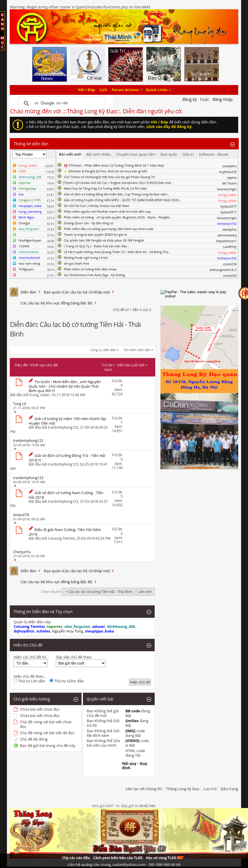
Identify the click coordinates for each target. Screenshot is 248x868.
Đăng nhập (223, 99)
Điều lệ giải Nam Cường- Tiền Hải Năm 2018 (65, 532)
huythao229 (228, 172)
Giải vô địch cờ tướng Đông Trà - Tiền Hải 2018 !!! (67, 458)
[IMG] (130, 731)
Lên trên (145, 592)
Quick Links (157, 90)
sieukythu (230, 166)
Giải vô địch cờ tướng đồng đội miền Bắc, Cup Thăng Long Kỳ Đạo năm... (117, 194)
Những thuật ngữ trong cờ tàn (86, 258)
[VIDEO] (132, 741)
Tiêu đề (21, 365)
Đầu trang (229, 789)
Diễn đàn (28, 292)
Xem (108, 370)
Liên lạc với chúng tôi (143, 789)
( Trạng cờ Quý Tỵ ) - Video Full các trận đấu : (96, 246)
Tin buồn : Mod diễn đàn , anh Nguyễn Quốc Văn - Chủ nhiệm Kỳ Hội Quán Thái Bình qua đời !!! (65, 386)
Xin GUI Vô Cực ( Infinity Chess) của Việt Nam (96, 206)
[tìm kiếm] (60, 103)
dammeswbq (227, 235)
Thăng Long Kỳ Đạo (183, 789)
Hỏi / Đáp (87, 90)
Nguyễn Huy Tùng (68, 631)
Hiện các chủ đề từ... (31, 657)
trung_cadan (40, 395)
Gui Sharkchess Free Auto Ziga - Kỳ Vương (94, 275)
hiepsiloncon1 (226, 241)
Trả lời (107, 365)
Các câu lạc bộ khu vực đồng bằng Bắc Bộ (56, 303)
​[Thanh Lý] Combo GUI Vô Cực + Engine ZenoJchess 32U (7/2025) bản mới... (118, 183)
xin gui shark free (76, 263)
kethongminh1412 (223, 270)
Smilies (132, 721)
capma (232, 177)
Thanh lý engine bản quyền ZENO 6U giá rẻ (95, 235)
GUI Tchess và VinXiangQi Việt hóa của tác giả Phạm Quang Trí (109, 177)
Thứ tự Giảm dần (67, 681)
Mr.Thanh (230, 183)
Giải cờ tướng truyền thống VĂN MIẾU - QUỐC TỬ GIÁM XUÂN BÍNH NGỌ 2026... (122, 200)
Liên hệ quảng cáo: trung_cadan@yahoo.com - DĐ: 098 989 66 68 (124, 865)
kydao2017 (229, 206)
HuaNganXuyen (30, 240)
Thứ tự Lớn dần (29, 681)
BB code (133, 711)
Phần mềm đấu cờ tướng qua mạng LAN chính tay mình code (108, 229)
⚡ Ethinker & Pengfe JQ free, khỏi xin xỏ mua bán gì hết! (105, 171)
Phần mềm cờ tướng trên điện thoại (90, 269)
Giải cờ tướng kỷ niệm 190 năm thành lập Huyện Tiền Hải (67, 421)
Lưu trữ (210, 789)
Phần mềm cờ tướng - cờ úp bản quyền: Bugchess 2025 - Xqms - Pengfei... (118, 217)
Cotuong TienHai (61, 538)
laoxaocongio (227, 189)
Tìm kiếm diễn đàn (137, 350)
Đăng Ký (189, 99)
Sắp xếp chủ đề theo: (74, 657)
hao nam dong (29, 263)
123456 (24, 246)
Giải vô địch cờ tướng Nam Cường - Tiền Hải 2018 (66, 495)
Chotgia (24, 223)
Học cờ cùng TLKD (165, 858)
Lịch (104, 90)
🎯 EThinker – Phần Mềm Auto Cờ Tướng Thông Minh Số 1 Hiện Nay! (114, 165)
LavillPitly (230, 247)
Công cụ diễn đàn (103, 350)
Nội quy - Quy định (134, 766)
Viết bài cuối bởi (132, 365)
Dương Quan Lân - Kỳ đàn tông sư (89, 223)
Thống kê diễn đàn (31, 144)
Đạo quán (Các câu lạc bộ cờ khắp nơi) (77, 292)
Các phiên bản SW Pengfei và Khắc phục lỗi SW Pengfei (104, 240)
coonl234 (230, 264)
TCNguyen (26, 269)
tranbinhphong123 (63, 427)
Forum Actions (125, 90)
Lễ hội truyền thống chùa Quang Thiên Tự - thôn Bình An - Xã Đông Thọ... (117, 252)
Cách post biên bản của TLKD (118, 858)
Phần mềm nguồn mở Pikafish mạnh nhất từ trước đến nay (107, 211)
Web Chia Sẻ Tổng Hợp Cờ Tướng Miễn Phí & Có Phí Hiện (105, 188)
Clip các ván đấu (76, 858)
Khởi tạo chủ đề (44, 365)
